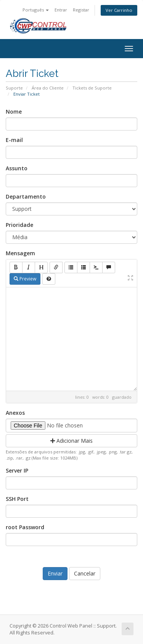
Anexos (15, 413)
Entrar (61, 10)
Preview (25, 279)
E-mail (14, 140)
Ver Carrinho (119, 10)
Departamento (26, 196)
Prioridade (19, 225)
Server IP (17, 470)
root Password (25, 527)
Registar (81, 10)
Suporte (14, 88)
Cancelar (85, 573)
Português (36, 10)
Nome (14, 112)
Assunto (17, 168)
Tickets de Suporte (92, 88)
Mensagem (20, 253)
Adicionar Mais (71, 441)
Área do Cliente (48, 88)
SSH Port (17, 499)
